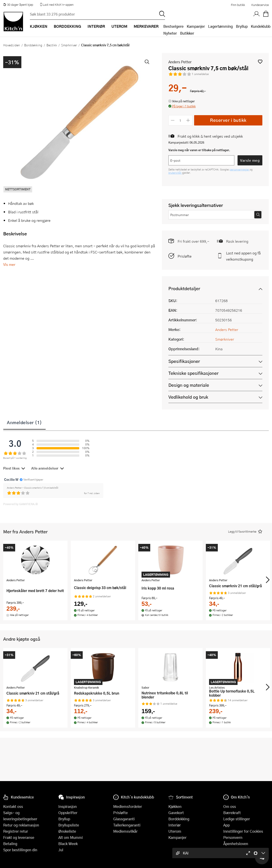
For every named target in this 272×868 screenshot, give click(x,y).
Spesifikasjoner (184, 361)
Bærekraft (232, 813)
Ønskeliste (67, 831)
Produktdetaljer (184, 288)
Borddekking (33, 45)
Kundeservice (260, 5)
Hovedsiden (12, 45)
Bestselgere (173, 26)
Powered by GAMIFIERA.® (21, 504)
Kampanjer (196, 26)
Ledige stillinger (237, 819)
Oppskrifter (68, 813)
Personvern (233, 837)
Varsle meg (250, 160)
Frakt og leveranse (19, 837)
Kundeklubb (261, 26)
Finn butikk (238, 5)
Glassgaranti (124, 819)
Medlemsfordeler (128, 806)
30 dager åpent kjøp (18, 5)
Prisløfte (185, 256)
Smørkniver (69, 45)
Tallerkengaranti (127, 825)
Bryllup (242, 26)
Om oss (230, 806)
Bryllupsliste (69, 825)
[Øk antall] (188, 120)
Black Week (68, 844)
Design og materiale (189, 385)
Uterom (175, 831)
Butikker (187, 33)
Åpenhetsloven (236, 844)
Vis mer (9, 264)
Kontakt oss (13, 806)
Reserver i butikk (228, 120)
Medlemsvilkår (125, 831)
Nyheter (170, 33)
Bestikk (52, 45)
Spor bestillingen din (20, 850)
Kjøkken (175, 806)
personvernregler (240, 169)
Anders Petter (180, 62)
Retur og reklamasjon (21, 825)
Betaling (10, 844)
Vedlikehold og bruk (188, 397)
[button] (260, 62)
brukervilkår (175, 173)
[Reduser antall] (173, 120)
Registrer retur (16, 831)
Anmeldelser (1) (24, 422)
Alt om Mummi (71, 837)
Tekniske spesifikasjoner (193, 373)
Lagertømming (220, 26)
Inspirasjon (68, 806)
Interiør (175, 825)
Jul (61, 850)
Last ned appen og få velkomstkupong (243, 256)
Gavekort (176, 813)
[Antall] (180, 120)
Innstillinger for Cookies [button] (243, 831)
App (227, 825)
